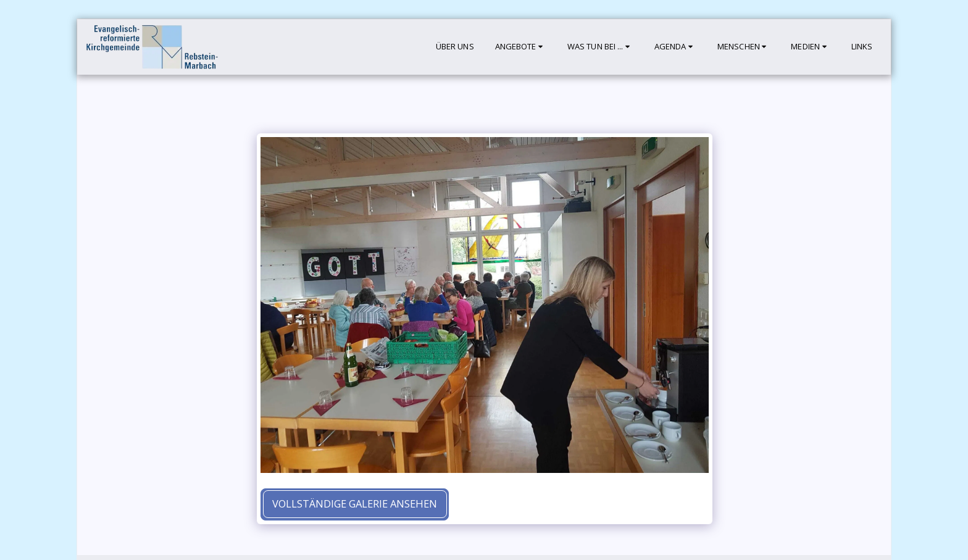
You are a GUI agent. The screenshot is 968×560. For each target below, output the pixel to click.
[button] (521, 47)
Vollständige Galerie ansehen (355, 504)
